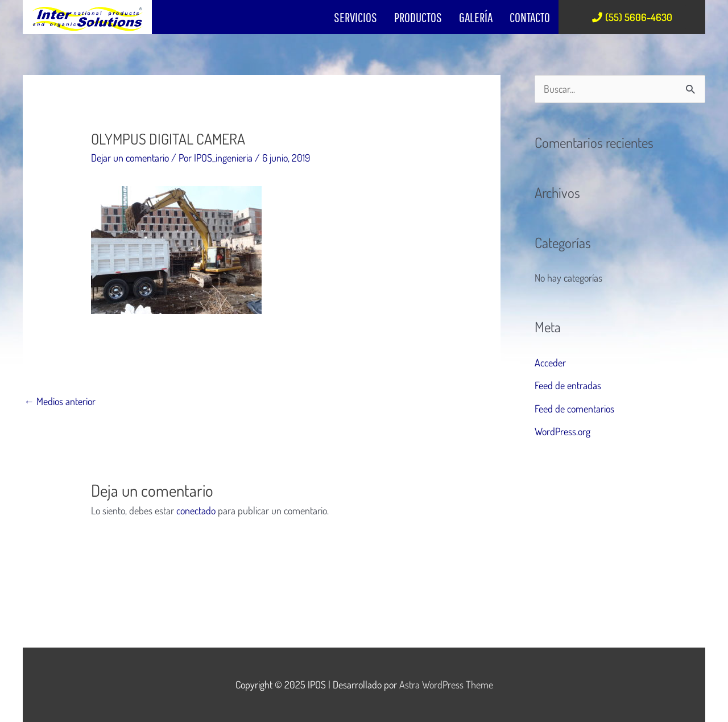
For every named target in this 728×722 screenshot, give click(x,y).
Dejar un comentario (130, 158)
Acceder (550, 362)
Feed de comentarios (574, 409)
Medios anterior (60, 401)
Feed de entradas (568, 385)
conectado (196, 510)
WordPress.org (562, 431)
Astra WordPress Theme (446, 684)
